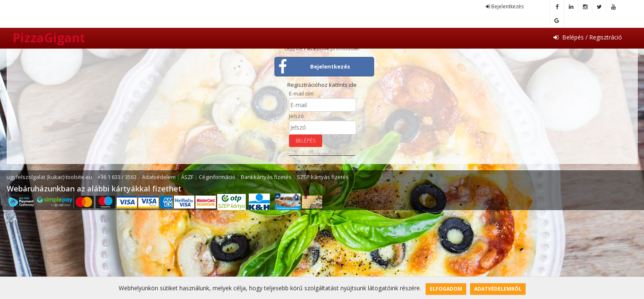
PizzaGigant (49, 38)
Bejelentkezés (505, 6)
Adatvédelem (159, 177)
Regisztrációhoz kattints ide (322, 85)
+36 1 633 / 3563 (117, 177)
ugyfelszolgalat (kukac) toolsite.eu (49, 177)
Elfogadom (446, 289)
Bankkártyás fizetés (266, 177)
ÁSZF (187, 177)
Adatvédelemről (498, 289)
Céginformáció (217, 177)
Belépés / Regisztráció (588, 37)
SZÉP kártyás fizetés (323, 177)
